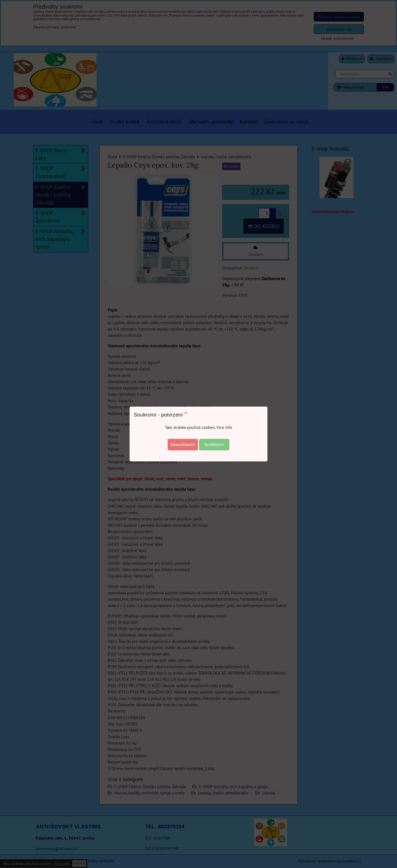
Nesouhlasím (183, 444)
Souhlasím (214, 444)
